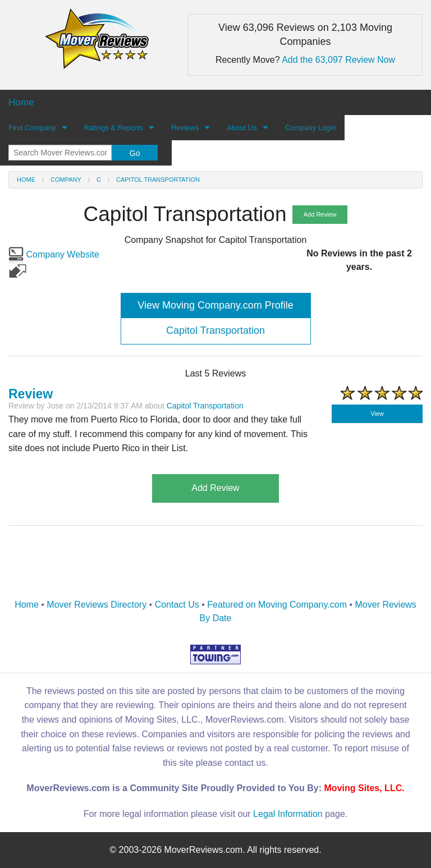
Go (135, 153)
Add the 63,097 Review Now (338, 60)
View (377, 414)
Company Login (311, 128)
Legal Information (288, 814)
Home (26, 180)
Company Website (54, 254)
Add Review (320, 214)
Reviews (185, 128)
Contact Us (177, 605)
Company (66, 180)
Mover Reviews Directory (97, 605)
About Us (242, 128)
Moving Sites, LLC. (364, 788)
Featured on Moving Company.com (277, 605)
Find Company (32, 128)
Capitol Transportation (158, 180)
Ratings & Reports (114, 128)
